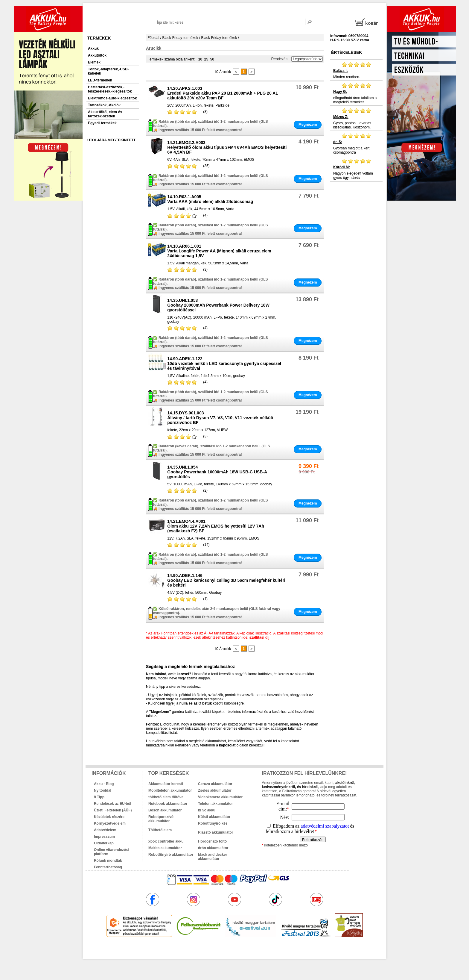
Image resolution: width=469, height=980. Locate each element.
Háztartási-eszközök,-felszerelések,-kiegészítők (110, 89)
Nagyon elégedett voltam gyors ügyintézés (356, 169)
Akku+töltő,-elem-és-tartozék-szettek (106, 114)
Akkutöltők (97, 55)
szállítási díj (259, 637)
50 (212, 59)
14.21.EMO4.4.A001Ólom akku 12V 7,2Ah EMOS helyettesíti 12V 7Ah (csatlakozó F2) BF (216, 526)
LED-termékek (100, 80)
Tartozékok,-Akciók (104, 105)
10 (200, 59)
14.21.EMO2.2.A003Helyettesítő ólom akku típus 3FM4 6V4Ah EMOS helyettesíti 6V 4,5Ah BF (227, 147)
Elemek (94, 62)
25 (206, 59)
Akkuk (93, 49)
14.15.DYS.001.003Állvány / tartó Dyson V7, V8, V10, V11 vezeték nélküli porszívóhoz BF (220, 418)
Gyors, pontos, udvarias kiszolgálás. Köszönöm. (356, 119)
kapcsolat (227, 745)
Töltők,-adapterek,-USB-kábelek (108, 71)
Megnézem (308, 125)
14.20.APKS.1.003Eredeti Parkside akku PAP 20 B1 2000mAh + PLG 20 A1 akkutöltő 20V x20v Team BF (223, 93)
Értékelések (347, 52)
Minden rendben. (356, 70)
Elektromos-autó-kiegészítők (112, 98)
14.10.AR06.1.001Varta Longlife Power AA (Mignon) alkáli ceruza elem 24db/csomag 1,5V (219, 251)
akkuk (202, 950)
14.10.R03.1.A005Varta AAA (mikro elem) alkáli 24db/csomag (210, 199)
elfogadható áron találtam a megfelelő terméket (356, 93)
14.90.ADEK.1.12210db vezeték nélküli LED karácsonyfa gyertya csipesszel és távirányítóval (224, 363)
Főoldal (153, 38)
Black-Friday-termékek (180, 38)
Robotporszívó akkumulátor (161, 819)
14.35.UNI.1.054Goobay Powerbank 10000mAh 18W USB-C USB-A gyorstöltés (217, 472)
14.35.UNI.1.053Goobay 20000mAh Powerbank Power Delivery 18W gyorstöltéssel (218, 305)
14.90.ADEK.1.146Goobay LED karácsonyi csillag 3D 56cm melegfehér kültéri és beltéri (226, 580)
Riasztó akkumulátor (216, 832)
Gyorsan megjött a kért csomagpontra (356, 144)
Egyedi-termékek (102, 123)
